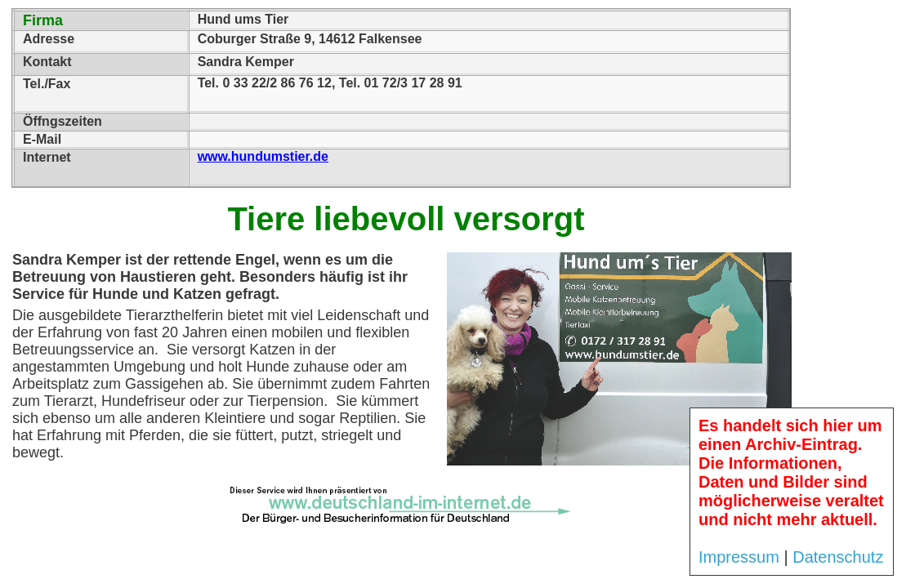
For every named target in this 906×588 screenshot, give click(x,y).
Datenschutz (838, 557)
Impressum (739, 557)
